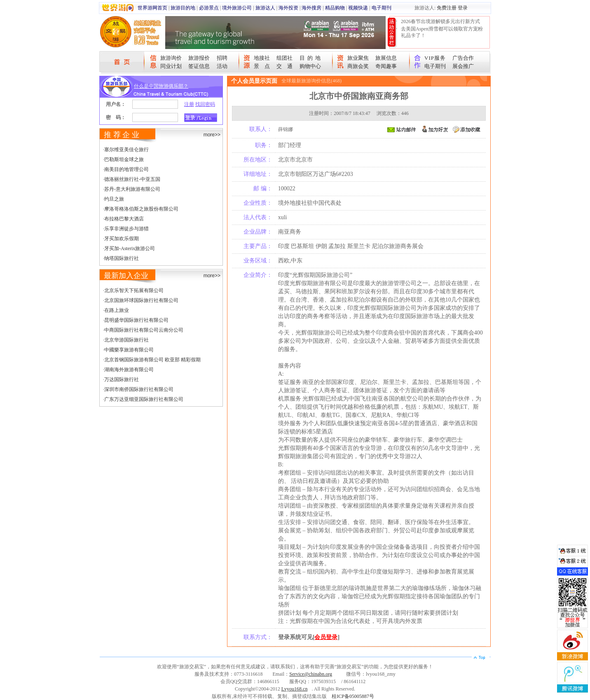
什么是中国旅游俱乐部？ (161, 86)
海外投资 (288, 8)
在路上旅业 (117, 310)
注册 (189, 104)
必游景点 (209, 8)
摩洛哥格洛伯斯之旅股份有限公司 (141, 209)
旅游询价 (171, 58)
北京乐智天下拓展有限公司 (134, 290)
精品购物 (335, 8)
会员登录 (326, 637)
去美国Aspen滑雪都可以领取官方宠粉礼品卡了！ (442, 32)
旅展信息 (386, 58)
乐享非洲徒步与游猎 (126, 229)
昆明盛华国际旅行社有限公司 (136, 320)
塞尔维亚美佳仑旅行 (126, 150)
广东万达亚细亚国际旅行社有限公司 (144, 399)
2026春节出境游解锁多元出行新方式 (440, 21)
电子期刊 (382, 8)
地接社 (262, 58)
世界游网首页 (152, 8)
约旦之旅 (114, 199)
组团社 (284, 58)
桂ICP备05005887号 (353, 696)
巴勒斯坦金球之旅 (124, 159)
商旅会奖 (358, 66)
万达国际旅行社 (122, 379)
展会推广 (463, 66)
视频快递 (358, 8)
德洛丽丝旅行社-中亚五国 (132, 179)
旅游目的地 (183, 8)
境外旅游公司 (237, 8)
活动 (222, 66)
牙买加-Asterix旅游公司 (130, 248)
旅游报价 (199, 58)
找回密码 (205, 104)
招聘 (222, 58)
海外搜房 (311, 8)
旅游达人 (265, 8)
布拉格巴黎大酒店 (124, 219)
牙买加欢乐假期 (122, 239)
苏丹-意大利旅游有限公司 (132, 189)
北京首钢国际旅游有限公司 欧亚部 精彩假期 (152, 360)
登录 (463, 8)
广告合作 (463, 58)
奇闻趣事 (386, 66)
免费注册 (447, 8)
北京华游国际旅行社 (126, 340)
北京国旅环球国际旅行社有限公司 (141, 300)
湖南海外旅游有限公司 (129, 370)
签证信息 (199, 66)
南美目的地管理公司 (126, 169)
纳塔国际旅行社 (122, 258)
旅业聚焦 (358, 58)
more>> (212, 135)
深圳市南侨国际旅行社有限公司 (139, 389)
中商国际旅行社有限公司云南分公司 (144, 330)
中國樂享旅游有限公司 (129, 350)
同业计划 (171, 66)
